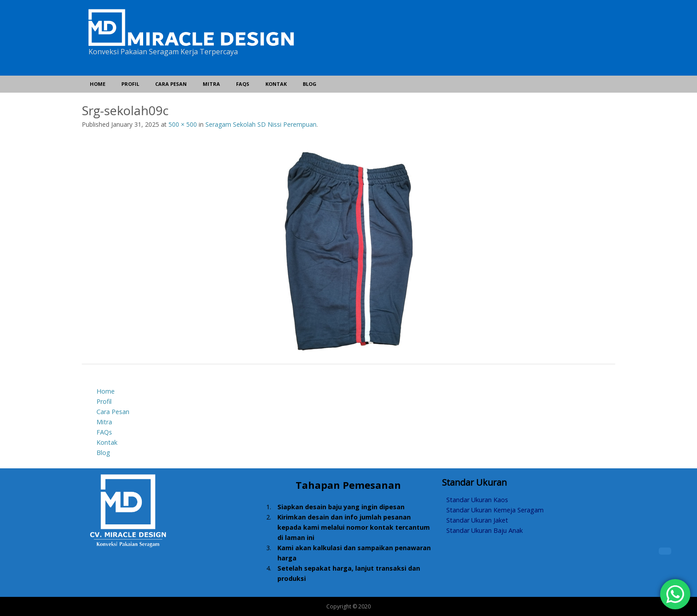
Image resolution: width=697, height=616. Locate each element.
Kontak (276, 84)
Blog (310, 84)
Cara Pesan (171, 84)
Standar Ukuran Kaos (477, 500)
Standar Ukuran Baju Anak (485, 530)
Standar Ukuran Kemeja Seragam (495, 510)
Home (98, 84)
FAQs (243, 84)
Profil (130, 84)
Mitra (211, 84)
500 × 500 (183, 124)
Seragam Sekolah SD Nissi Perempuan (261, 124)
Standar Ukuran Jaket (477, 520)
